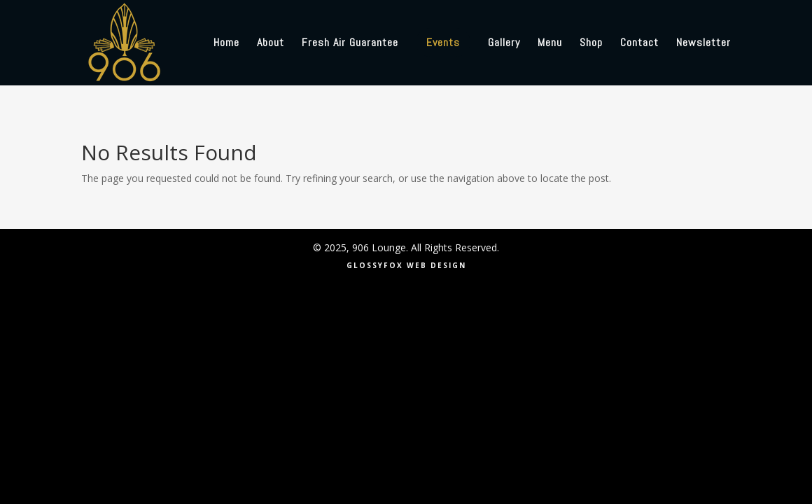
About (271, 44)
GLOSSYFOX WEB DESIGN (406, 265)
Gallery (504, 44)
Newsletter (703, 44)
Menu (550, 44)
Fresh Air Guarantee (350, 44)
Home (226, 44)
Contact (639, 44)
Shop (591, 44)
